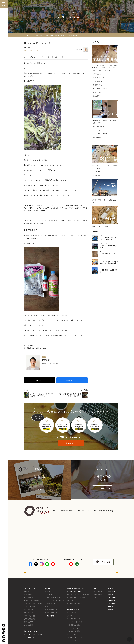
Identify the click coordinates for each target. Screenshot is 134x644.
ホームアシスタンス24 (76, 628)
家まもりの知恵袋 (29, 51)
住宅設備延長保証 (74, 625)
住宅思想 (26, 591)
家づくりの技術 (28, 594)
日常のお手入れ (41, 51)
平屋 (47, 607)
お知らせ (110, 588)
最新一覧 (48, 591)
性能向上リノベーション (31, 631)
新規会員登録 (98, 594)
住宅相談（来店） (113, 601)
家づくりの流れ (28, 613)
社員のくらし (71, 601)
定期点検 (70, 616)
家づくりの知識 (28, 610)
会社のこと (96, 141)
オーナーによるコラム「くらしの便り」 (79, 594)
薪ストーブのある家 (51, 613)
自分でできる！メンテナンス (78, 622)
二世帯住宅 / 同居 (50, 604)
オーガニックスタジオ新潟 (31, 35)
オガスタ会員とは (99, 591)
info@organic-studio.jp (106, 511)
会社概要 (110, 607)
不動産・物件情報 (50, 616)
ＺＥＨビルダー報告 (30, 616)
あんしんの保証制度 (30, 619)
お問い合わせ (111, 604)
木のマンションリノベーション (33, 634)
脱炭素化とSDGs (29, 622)
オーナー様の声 (97, 130)
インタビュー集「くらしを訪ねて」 (77, 598)
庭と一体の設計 (30, 607)
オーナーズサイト (72, 613)
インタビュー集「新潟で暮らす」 (77, 604)
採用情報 (110, 610)
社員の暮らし (97, 96)
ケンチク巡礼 (97, 175)
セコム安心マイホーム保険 (75, 637)
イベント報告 (97, 138)
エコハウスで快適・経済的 (34, 604)
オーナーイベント (72, 640)
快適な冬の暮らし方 (99, 78)
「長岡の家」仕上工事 (108, 254)
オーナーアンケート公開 (100, 134)
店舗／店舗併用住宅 (51, 610)
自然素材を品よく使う (32, 601)
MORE (39, 489)
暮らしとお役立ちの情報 (100, 89)
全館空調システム (29, 637)
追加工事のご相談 (74, 631)
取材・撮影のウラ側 (99, 126)
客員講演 (110, 594)
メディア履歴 (111, 598)
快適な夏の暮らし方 (99, 81)
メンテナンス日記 (72, 634)
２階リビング (49, 594)
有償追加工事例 (97, 85)
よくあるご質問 (28, 625)
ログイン (96, 598)
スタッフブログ (112, 591)
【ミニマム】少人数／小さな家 (54, 601)
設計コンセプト (97, 172)
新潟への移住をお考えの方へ (75, 588)
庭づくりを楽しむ (98, 92)
